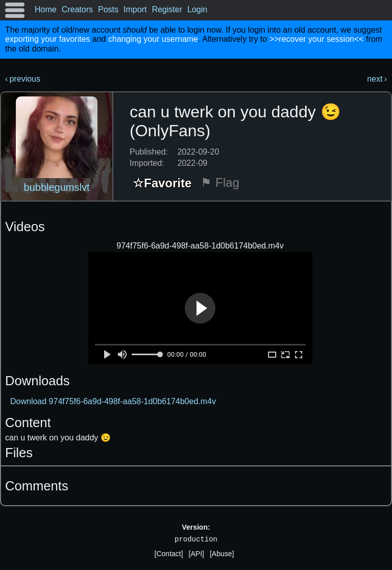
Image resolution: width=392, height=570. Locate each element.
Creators (77, 9)
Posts (108, 9)
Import (135, 9)
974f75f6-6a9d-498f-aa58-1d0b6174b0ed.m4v (200, 246)
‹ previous (23, 79)
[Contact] (169, 554)
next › (377, 79)
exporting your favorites (47, 39)
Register (167, 9)
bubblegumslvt (57, 187)
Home (46, 9)
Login (197, 9)
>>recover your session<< (317, 39)
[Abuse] (222, 554)
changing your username (153, 39)
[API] (197, 554)
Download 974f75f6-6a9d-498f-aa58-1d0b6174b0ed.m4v (113, 401)
